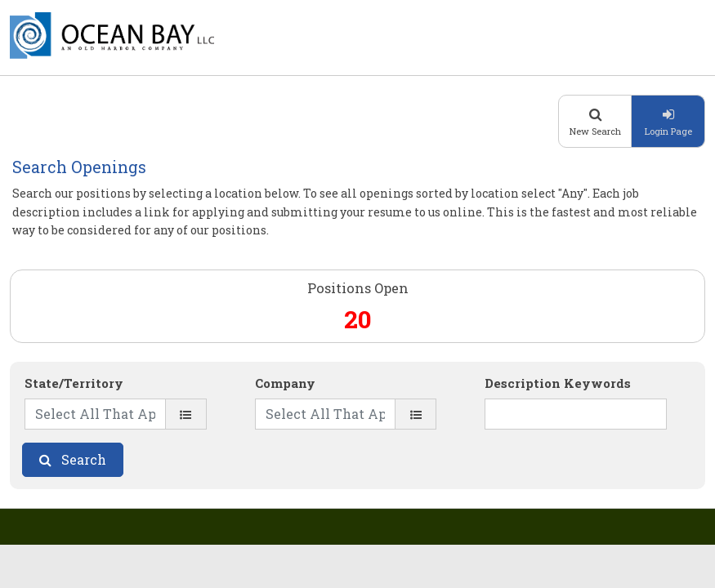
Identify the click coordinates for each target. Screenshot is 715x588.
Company (285, 383)
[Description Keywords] (576, 414)
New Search (595, 131)
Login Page (668, 131)
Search (84, 459)
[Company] (416, 414)
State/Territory (74, 383)
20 (358, 319)
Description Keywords (558, 383)
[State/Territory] (186, 414)
